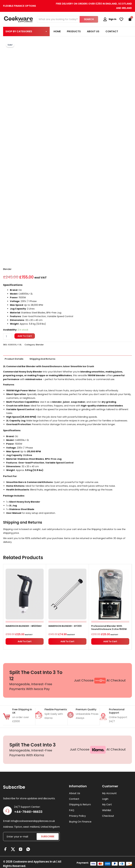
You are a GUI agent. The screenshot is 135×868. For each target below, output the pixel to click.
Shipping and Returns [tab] (42, 359)
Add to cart (25, 336)
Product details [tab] (14, 359)
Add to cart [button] (25, 641)
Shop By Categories (26, 31)
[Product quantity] (8, 336)
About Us (93, 31)
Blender (7, 269)
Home (57, 31)
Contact (112, 31)
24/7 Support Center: (27, 807)
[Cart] (130, 19)
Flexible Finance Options (20, 6)
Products (74, 31)
